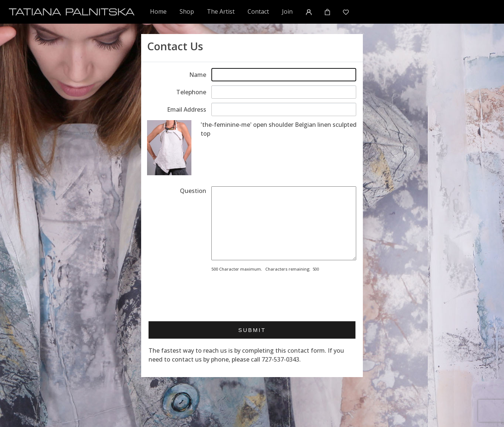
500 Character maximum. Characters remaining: (261, 269)
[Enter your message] (284, 223)
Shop (187, 11)
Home (159, 11)
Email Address (187, 109)
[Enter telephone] (284, 92)
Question (193, 191)
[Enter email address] (284, 109)
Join (287, 11)
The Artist (221, 11)
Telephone (191, 92)
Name (198, 75)
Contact (258, 11)
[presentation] (268, 294)
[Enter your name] (284, 75)
